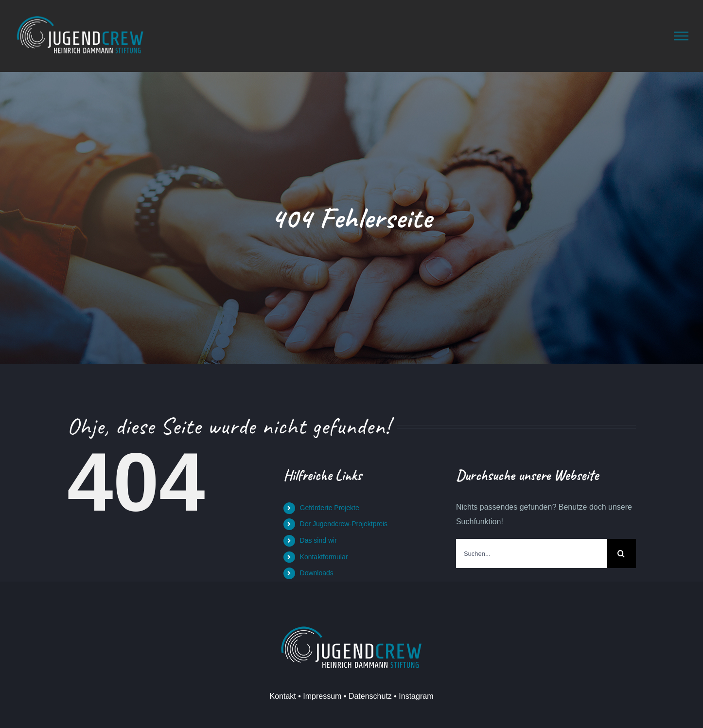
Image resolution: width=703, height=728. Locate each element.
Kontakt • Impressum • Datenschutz (331, 696)
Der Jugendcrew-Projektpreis (344, 524)
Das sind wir (318, 540)
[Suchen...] (531, 553)
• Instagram (413, 696)
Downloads (317, 573)
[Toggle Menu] (681, 36)
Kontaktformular (324, 557)
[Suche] (621, 553)
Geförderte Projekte (330, 508)
